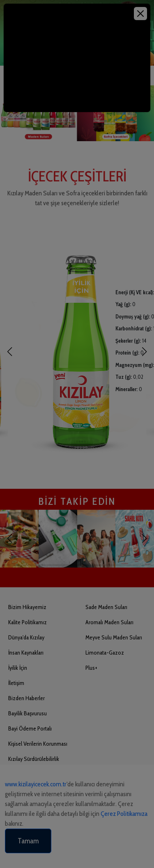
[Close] (140, 14)
